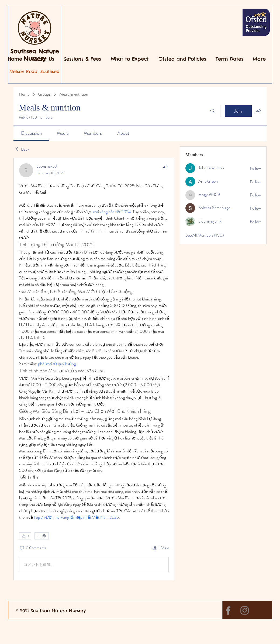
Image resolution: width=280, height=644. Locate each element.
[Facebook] (228, 610)
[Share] (165, 167)
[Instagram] (245, 610)
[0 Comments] (33, 548)
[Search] (213, 111)
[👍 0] (25, 536)
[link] (31, 133)
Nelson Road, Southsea (34, 71)
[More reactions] (42, 536)
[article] (94, 369)
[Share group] (258, 111)
